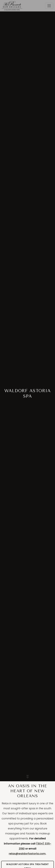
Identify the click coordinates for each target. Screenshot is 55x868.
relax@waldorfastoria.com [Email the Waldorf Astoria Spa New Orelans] (27, 854)
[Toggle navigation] (49, 6)
